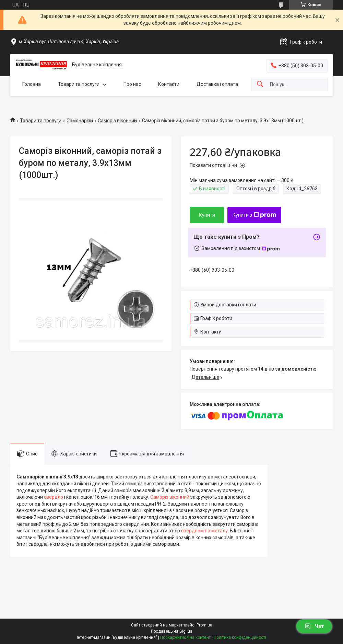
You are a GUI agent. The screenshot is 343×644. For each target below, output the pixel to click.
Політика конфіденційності (240, 637)
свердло (54, 497)
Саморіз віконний (117, 121)
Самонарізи (80, 121)
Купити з (254, 215)
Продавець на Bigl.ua (172, 631)
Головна (32, 84)
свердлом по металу (204, 531)
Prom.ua (204, 625)
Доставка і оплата (217, 84)
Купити (207, 215)
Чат (314, 626)
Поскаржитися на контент (185, 637)
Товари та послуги (79, 84)
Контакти (169, 84)
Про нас (132, 84)
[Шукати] (260, 84)
